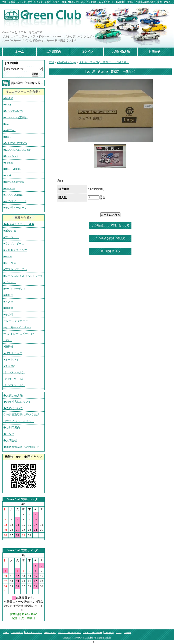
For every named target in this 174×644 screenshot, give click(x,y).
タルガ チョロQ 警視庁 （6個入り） (104, 62)
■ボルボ (8, 295)
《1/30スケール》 (14, 385)
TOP (51, 62)
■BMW (8, 256)
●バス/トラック (13, 353)
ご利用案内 (54, 52)
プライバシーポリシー (92, 633)
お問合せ (155, 52)
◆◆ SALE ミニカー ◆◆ (19, 224)
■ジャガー (10, 282)
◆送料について (13, 408)
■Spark (7, 175)
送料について (50, 633)
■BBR (7, 137)
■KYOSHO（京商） (15, 117)
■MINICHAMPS (13, 111)
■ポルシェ (10, 231)
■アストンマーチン (15, 269)
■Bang (7, 104)
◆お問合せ (10, 440)
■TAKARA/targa (13, 195)
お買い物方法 (121, 52)
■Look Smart (11, 156)
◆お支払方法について (17, 402)
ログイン (87, 52)
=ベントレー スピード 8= (19, 334)
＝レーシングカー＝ (16, 321)
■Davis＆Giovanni (14, 182)
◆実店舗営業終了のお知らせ (21, 447)
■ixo (6, 124)
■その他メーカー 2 (15, 208)
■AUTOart (9, 130)
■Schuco (8, 163)
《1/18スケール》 (14, 372)
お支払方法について (34, 633)
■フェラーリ (11, 237)
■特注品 (8, 98)
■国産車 (8, 308)
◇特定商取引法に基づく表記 (21, 415)
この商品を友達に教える (110, 238)
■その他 (8, 314)
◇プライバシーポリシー (19, 421)
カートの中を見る (23, 83)
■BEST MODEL (13, 169)
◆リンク (9, 434)
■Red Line (9, 188)
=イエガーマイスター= (17, 327)
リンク (119, 633)
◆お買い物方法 (13, 395)
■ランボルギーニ (14, 244)
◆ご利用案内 (12, 428)
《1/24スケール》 (14, 379)
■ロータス (10, 263)
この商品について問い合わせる (110, 225)
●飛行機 (8, 347)
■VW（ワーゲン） (15, 289)
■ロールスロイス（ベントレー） (23, 276)
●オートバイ (11, 360)
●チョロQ (9, 366)
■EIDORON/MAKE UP (17, 150)
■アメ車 (8, 302)
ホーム (19, 52)
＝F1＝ (8, 340)
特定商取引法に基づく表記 (69, 633)
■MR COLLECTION (15, 143)
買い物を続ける (110, 251)
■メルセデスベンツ (15, 250)
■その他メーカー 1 (15, 201)
